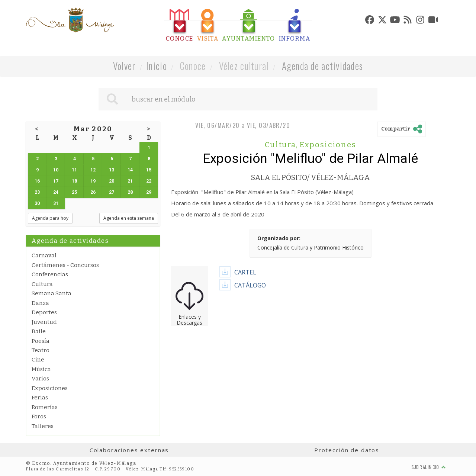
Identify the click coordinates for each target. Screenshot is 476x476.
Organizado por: (279, 238)
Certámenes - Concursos (65, 265)
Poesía (41, 341)
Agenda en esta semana (129, 218)
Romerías (45, 407)
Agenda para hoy (50, 218)
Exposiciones (50, 388)
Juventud (44, 322)
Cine (38, 360)
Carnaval (44, 255)
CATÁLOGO (250, 285)
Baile (39, 331)
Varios (40, 379)
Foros (39, 416)
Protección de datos (347, 450)
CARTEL (245, 272)
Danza (40, 303)
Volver (124, 66)
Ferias (40, 398)
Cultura (42, 284)
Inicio (157, 66)
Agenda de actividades (323, 66)
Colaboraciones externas (129, 450)
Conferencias (50, 274)
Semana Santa (52, 293)
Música (41, 369)
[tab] (180, 25)
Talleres (43, 426)
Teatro (41, 350)
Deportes (44, 312)
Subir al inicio (429, 467)
